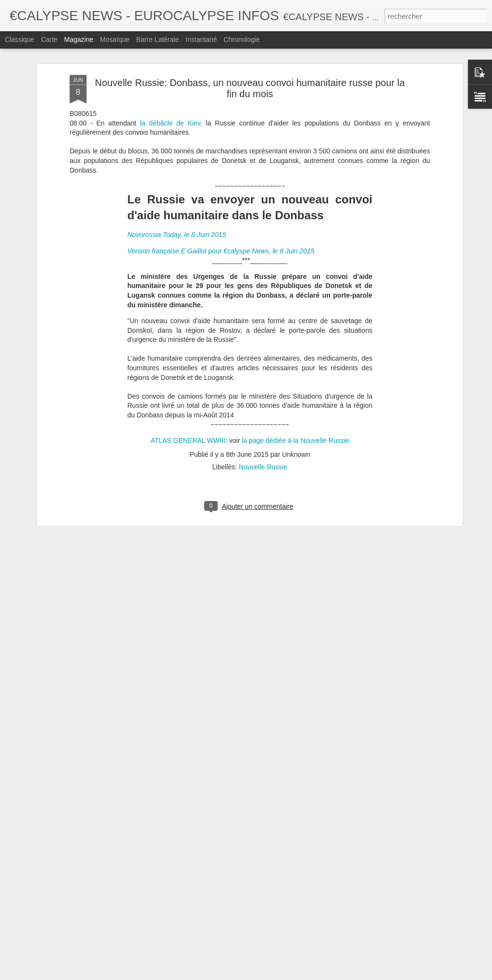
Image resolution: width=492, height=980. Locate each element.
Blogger (280, 975)
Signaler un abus (313, 975)
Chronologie (242, 39)
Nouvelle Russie (263, 353)
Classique (19, 39)
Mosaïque (115, 39)
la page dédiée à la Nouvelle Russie (294, 327)
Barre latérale (157, 39)
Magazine (79, 39)
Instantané (201, 39)
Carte (49, 39)
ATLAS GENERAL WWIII (188, 327)
